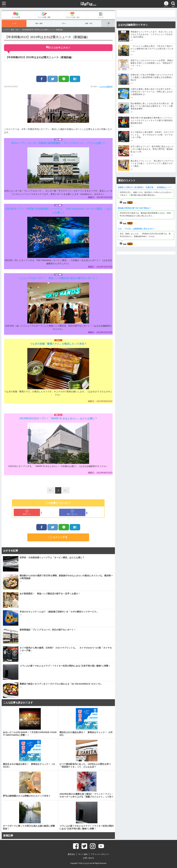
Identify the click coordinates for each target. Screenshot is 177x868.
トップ (14, 23)
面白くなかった (72, 512)
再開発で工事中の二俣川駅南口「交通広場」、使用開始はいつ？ (145, 187)
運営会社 (71, 854)
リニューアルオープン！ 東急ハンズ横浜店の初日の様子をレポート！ (58, 278)
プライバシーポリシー (100, 854)
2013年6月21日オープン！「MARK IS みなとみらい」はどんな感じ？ (58, 418)
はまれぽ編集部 (106, 87)
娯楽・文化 (89, 23)
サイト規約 (83, 854)
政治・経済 (39, 23)
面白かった (27, 512)
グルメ (64, 23)
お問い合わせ (88, 858)
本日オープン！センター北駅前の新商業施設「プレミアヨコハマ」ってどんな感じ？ (58, 143)
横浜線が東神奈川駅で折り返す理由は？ (135, 208)
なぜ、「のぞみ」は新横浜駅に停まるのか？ (136, 229)
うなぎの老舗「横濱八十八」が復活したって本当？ (58, 344)
